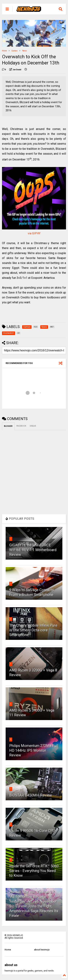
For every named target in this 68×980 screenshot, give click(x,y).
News (25, 51)
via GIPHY (34, 233)
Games (15, 51)
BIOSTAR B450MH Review (31, 795)
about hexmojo (42, 950)
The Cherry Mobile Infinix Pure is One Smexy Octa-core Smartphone (33, 630)
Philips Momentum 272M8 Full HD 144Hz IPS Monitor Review (34, 750)
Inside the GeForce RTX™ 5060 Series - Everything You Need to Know (34, 871)
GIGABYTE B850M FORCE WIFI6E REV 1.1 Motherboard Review (33, 550)
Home (4, 51)
